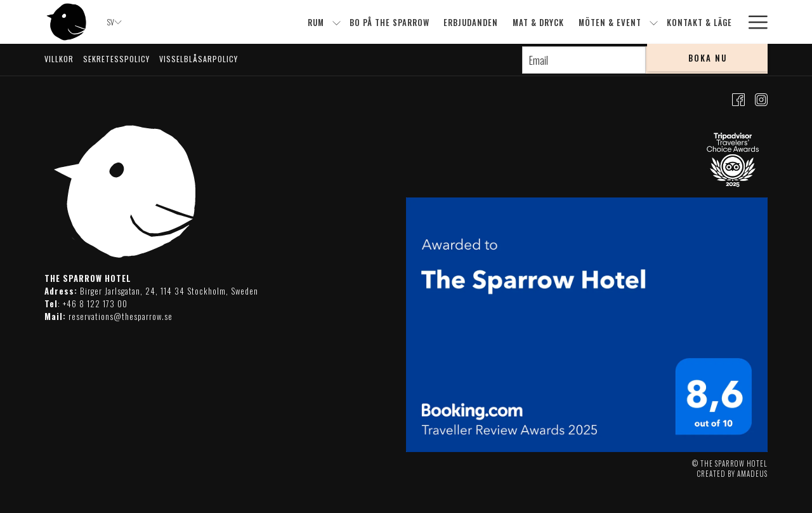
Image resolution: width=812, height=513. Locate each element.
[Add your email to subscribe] (584, 60)
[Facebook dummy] (738, 98)
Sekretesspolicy (116, 59)
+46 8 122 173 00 (95, 303)
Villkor (59, 59)
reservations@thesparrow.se (121, 316)
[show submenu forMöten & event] (654, 22)
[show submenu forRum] (337, 22)
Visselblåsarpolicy (199, 59)
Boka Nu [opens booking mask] (708, 58)
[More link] (753, 22)
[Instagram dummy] (761, 98)
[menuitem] (316, 22)
